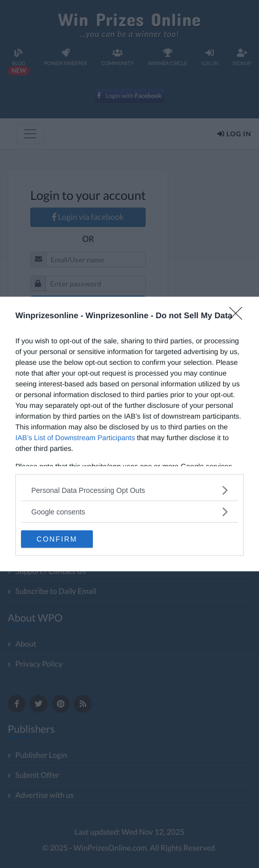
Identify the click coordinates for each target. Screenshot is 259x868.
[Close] (239, 317)
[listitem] (129, 490)
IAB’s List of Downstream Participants (75, 438)
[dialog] (129, 434)
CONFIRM (57, 539)
